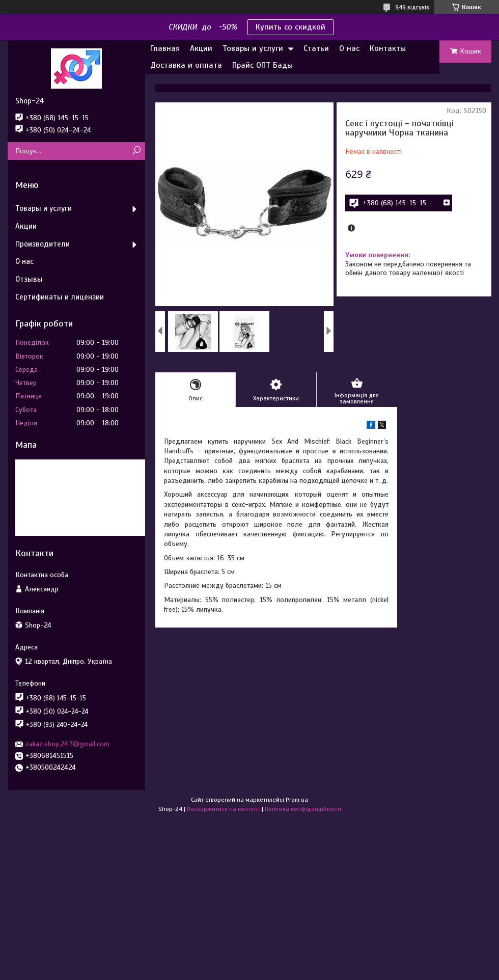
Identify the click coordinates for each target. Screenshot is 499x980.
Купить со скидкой (290, 27)
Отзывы (29, 279)
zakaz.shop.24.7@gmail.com (67, 744)
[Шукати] (136, 151)
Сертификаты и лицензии (60, 297)
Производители (43, 244)
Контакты (388, 48)
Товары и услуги (253, 48)
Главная (165, 48)
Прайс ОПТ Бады (262, 65)
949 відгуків (412, 7)
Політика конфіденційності (303, 809)
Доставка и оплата (186, 65)
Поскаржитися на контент (224, 809)
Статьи (316, 48)
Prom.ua (297, 800)
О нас (349, 48)
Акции (201, 48)
